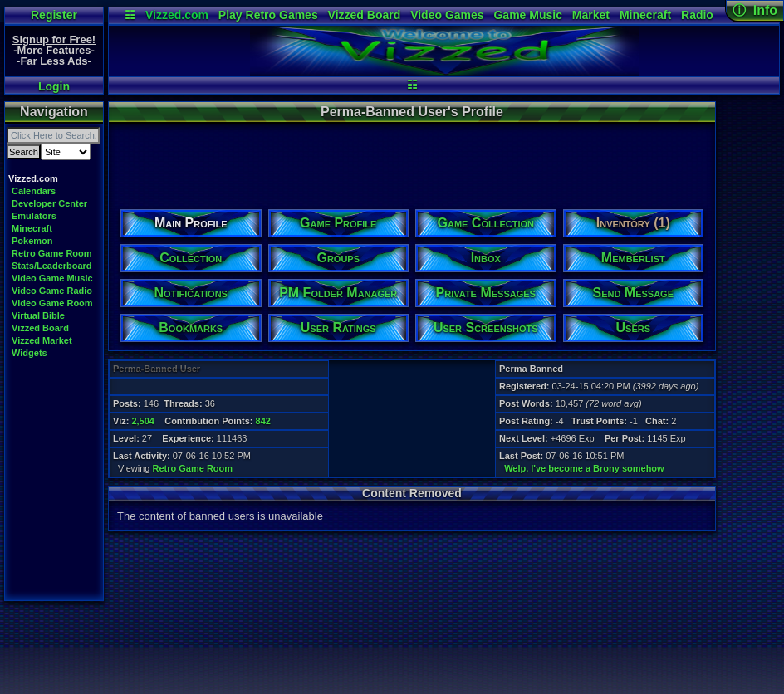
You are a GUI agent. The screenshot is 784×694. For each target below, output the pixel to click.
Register (54, 15)
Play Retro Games (268, 15)
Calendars (34, 191)
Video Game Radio (52, 291)
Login (54, 86)
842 (263, 421)
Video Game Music (52, 278)
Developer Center (49, 203)
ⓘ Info (755, 10)
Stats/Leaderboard (52, 266)
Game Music (527, 15)
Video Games (447, 15)
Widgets (29, 353)
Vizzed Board (365, 15)
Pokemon (32, 241)
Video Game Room (52, 303)
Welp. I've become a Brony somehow (584, 468)
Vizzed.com (177, 15)
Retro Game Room (52, 253)
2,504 (143, 421)
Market (591, 15)
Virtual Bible (38, 315)
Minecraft (645, 15)
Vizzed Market (42, 340)
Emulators (34, 216)
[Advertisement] (411, 160)
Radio (697, 15)
